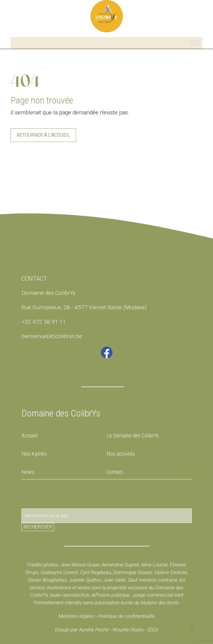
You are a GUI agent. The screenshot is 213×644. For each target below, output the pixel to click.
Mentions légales (77, 616)
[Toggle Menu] (195, 43)
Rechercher (38, 527)
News (28, 472)
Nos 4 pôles (34, 454)
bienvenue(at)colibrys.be (52, 336)
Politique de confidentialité (126, 616)
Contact (115, 472)
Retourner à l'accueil (43, 135)
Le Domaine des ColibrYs (133, 435)
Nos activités (121, 454)
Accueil (29, 435)
